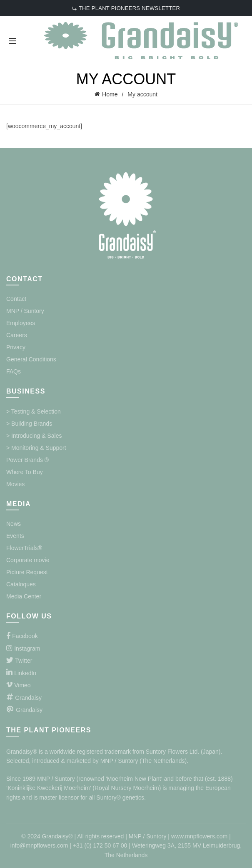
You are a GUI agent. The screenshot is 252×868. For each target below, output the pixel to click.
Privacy (16, 347)
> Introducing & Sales (34, 436)
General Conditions (31, 359)
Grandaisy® (22, 752)
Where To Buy (25, 472)
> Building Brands (29, 424)
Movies (15, 484)
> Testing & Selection (34, 411)
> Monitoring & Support (36, 448)
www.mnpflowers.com (199, 836)
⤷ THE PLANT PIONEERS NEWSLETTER (126, 8)
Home (110, 94)
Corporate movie (28, 560)
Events (15, 536)
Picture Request (27, 572)
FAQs (14, 371)
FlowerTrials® (24, 548)
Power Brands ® (27, 460)
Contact (16, 299)
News (14, 524)
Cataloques (21, 584)
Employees (21, 323)
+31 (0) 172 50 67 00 (100, 845)
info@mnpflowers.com (39, 845)
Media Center (24, 596)
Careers (17, 335)
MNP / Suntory (25, 311)
